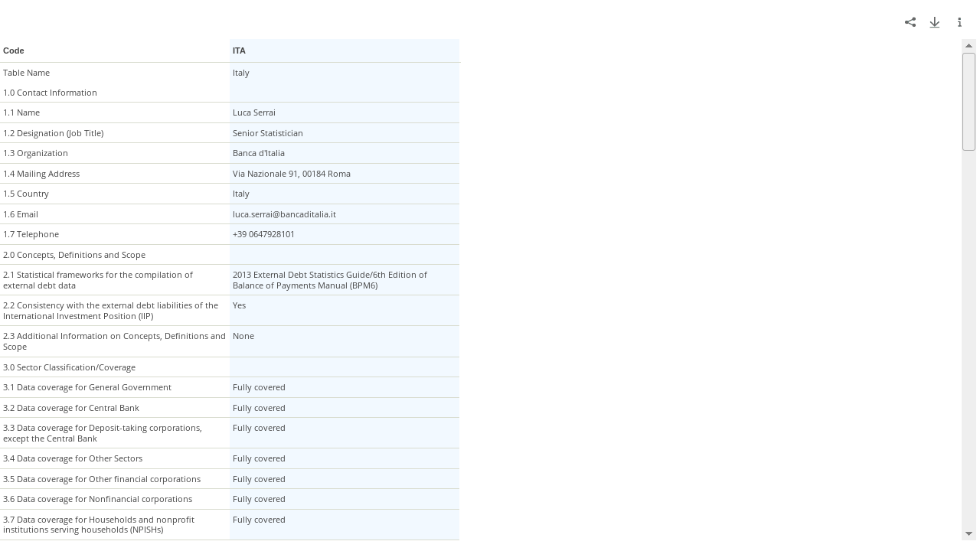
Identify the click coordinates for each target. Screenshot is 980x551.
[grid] (488, 290)
